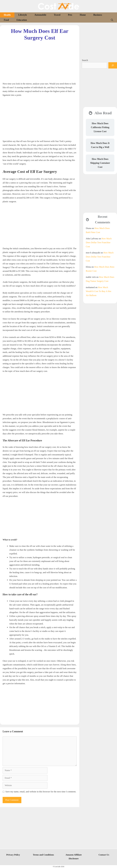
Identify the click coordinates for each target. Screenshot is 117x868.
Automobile (40, 15)
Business (98, 15)
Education (22, 20)
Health (7, 15)
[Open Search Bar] (112, 20)
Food (6, 20)
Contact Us (104, 855)
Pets (70, 15)
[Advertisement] (40, 59)
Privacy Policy (13, 855)
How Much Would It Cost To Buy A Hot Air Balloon (99, 291)
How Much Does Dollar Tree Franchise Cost (99, 243)
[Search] (113, 65)
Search (85, 60)
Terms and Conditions (43, 855)
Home (83, 15)
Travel (57, 15)
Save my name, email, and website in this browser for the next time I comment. (41, 792)
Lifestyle (23, 15)
